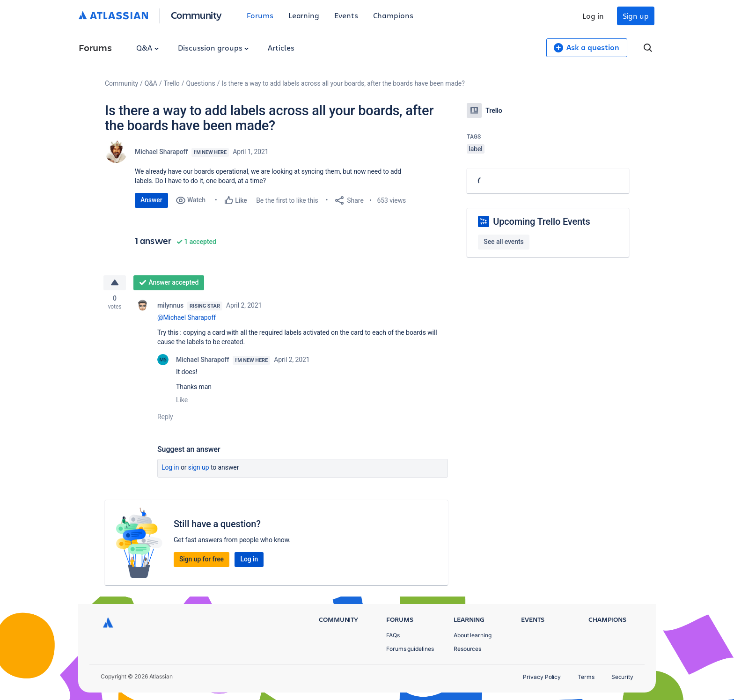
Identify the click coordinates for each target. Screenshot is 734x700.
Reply (165, 417)
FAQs (393, 635)
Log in (593, 16)
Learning (304, 15)
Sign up (636, 16)
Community (196, 15)
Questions (200, 83)
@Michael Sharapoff (187, 317)
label (475, 149)
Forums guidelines (410, 649)
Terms (586, 677)
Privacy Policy (542, 677)
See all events (503, 242)
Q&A (147, 48)
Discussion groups (213, 48)
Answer (151, 200)
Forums (260, 15)
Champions (393, 15)
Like (182, 400)
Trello (172, 83)
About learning (473, 635)
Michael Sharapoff (161, 152)
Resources (467, 649)
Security (622, 677)
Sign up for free (202, 559)
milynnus (170, 305)
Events (346, 15)
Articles (281, 48)
